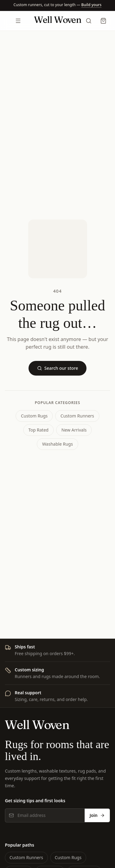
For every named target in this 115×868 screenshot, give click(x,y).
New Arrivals (74, 430)
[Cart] (103, 21)
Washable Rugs (57, 444)
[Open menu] (18, 21)
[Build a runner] (91, 5)
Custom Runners (77, 416)
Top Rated (39, 430)
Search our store (58, 368)
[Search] (89, 21)
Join (97, 815)
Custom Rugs (34, 416)
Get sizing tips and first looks (35, 801)
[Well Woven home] (58, 21)
